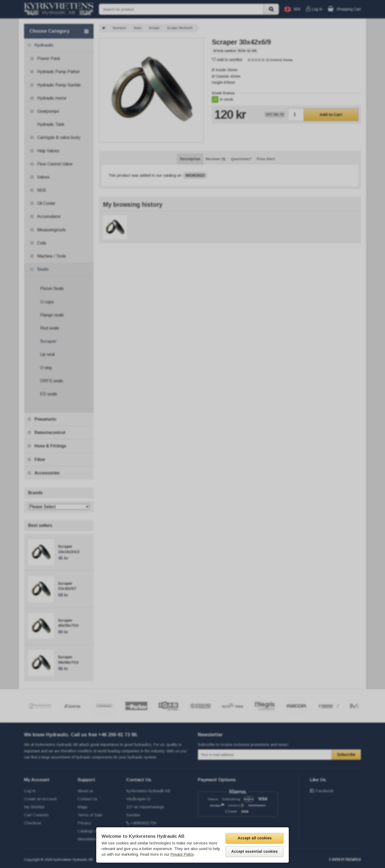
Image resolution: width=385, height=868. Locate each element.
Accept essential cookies (255, 851)
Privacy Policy (182, 854)
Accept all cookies (255, 838)
